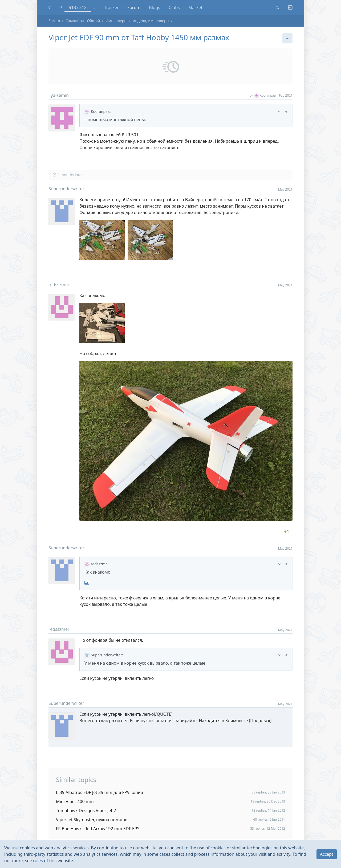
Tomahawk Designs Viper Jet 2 (86, 811)
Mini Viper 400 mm (75, 801)
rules (38, 861)
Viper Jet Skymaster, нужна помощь (92, 820)
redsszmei (59, 285)
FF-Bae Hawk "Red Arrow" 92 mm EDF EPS (98, 829)
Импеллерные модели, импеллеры (137, 21)
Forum (54, 21)
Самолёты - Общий (83, 21)
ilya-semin (59, 95)
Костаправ (263, 95)
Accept (327, 854)
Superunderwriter (66, 189)
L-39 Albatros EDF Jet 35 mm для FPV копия (100, 792)
